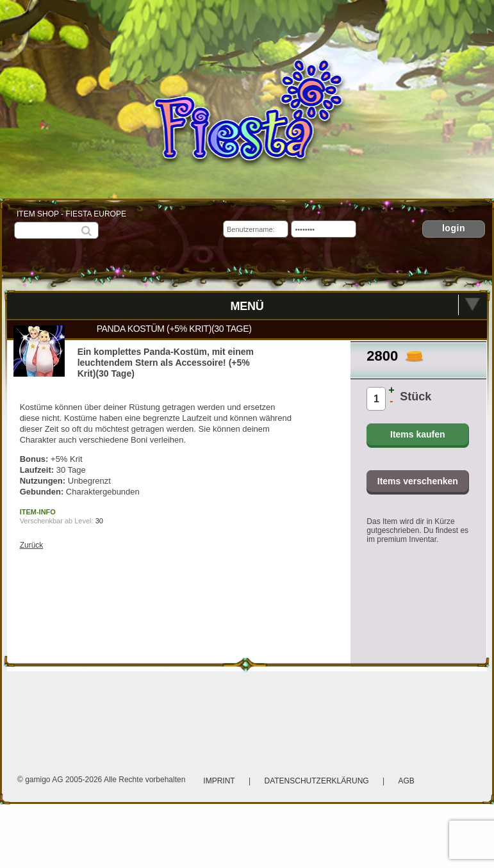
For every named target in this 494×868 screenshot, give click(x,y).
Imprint (219, 781)
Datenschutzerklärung (318, 781)
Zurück (32, 545)
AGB (406, 781)
